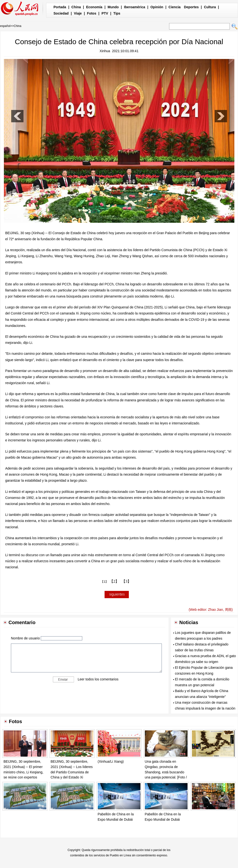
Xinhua (105, 51)
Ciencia (175, 7)
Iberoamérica (135, 7)
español (5, 26)
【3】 (126, 581)
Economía (94, 7)
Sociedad (61, 13)
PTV (105, 13)
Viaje (78, 13)
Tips (117, 13)
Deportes (191, 7)
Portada (60, 7)
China (76, 7)
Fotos (92, 13)
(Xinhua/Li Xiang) (111, 761)
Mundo (113, 7)
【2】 (114, 581)
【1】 (104, 582)
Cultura (210, 7)
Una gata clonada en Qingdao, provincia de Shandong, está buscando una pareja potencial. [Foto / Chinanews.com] (166, 772)
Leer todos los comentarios (98, 679)
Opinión (157, 7)
